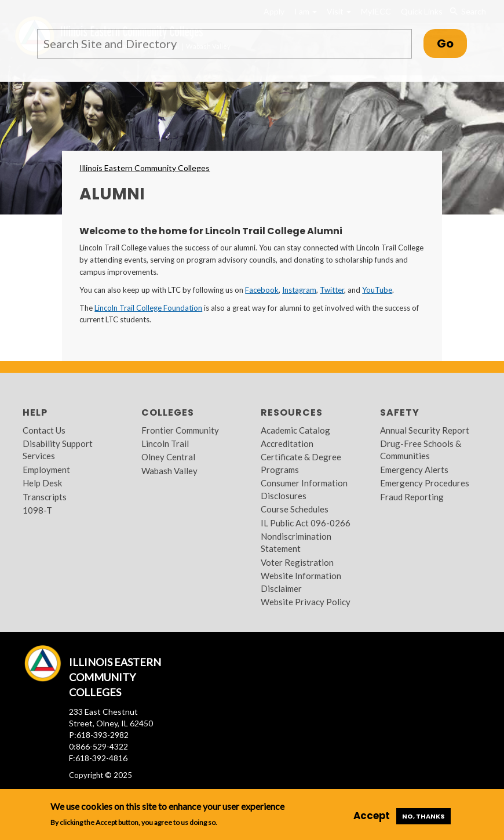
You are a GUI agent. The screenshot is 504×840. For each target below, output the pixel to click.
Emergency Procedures (425, 483)
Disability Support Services (58, 450)
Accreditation (287, 443)
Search (468, 12)
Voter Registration (297, 562)
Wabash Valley (169, 471)
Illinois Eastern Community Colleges (145, 168)
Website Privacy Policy (306, 602)
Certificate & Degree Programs (301, 463)
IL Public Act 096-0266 (306, 523)
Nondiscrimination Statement (296, 542)
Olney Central (168, 457)
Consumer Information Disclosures (304, 489)
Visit (339, 11)
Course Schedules (295, 509)
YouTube (377, 290)
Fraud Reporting (412, 497)
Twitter (332, 290)
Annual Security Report (425, 430)
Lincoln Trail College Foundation (148, 308)
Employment (46, 470)
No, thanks (423, 816)
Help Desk (42, 483)
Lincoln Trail (165, 443)
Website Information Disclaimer (301, 582)
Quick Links (422, 11)
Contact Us (44, 430)
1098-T (37, 510)
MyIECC (376, 11)
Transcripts (45, 497)
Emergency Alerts (414, 470)
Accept (372, 816)
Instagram (299, 290)
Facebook (262, 290)
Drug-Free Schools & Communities (421, 450)
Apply (274, 11)
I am (306, 11)
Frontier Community (180, 430)
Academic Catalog (295, 430)
